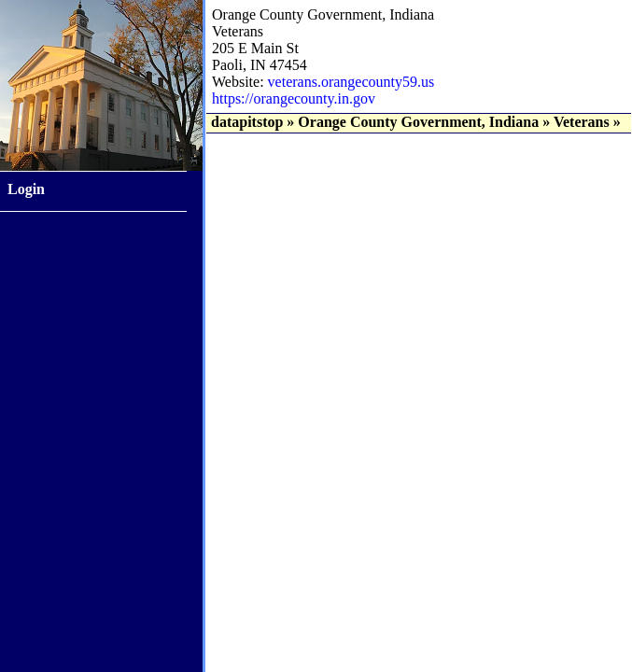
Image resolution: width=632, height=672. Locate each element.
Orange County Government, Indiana (418, 122)
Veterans (582, 122)
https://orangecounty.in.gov (294, 98)
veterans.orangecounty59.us (351, 82)
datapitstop (247, 122)
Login (26, 189)
